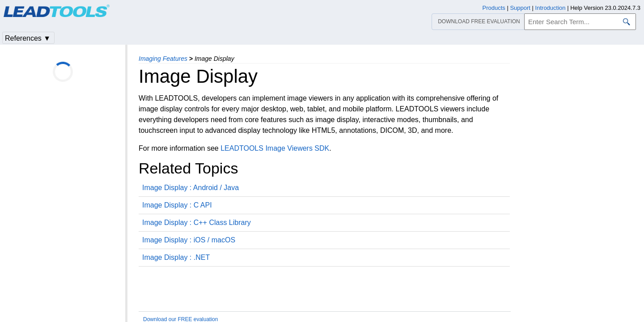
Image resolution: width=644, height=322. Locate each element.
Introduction (551, 8)
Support (520, 8)
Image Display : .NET (176, 257)
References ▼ (28, 38)
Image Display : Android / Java (191, 188)
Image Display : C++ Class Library (197, 222)
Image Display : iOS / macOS (189, 240)
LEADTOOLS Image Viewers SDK (275, 148)
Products (494, 8)
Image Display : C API (177, 205)
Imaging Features (163, 59)
